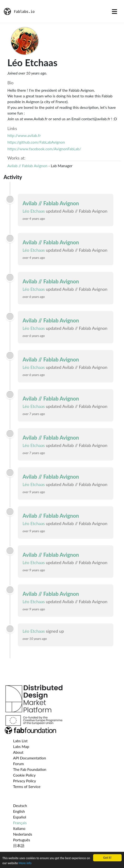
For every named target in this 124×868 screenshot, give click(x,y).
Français (20, 823)
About (18, 752)
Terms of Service (27, 786)
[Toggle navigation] (114, 11)
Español (20, 817)
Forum (18, 764)
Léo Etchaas (34, 211)
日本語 (19, 845)
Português (21, 840)
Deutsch (20, 805)
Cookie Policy (24, 775)
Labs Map (21, 746)
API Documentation (30, 758)
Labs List (20, 741)
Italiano (19, 828)
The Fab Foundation (30, 769)
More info (25, 863)
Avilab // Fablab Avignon (27, 166)
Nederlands (23, 834)
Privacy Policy (25, 781)
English (19, 811)
